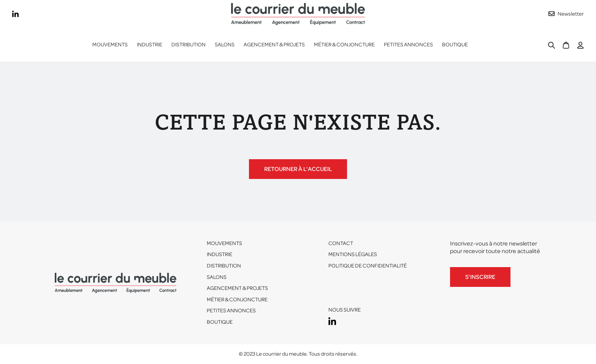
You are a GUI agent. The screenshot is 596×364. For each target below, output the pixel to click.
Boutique (455, 45)
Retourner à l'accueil (298, 169)
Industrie (220, 254)
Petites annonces (408, 45)
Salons (225, 45)
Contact (341, 243)
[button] (150, 45)
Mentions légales (353, 254)
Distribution (224, 266)
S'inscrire (480, 277)
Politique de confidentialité (368, 266)
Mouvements (110, 45)
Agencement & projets (274, 45)
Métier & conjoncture (344, 45)
